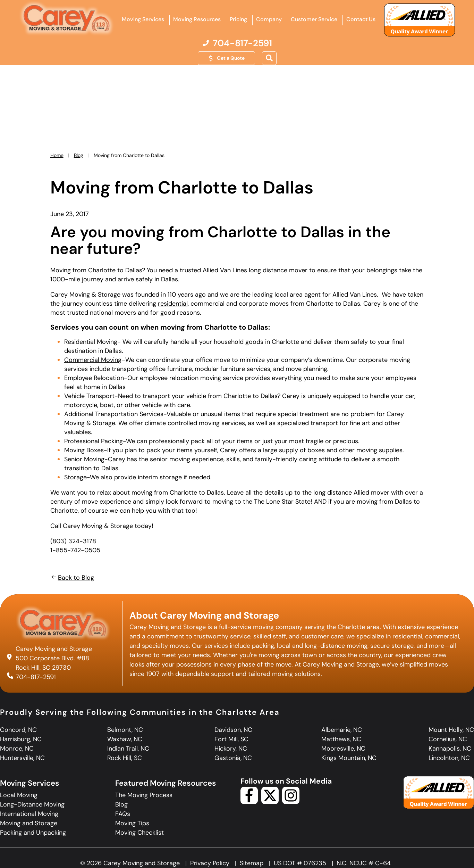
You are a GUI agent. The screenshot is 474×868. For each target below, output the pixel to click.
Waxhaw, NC (125, 739)
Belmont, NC (125, 730)
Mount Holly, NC (451, 730)
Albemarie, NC (342, 730)
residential (173, 304)
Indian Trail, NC (128, 749)
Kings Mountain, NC (349, 758)
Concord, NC (18, 730)
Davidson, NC (233, 730)
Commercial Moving (93, 360)
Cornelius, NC (448, 739)
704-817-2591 (36, 677)
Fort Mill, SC (231, 739)
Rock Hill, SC (125, 758)
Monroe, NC (17, 749)
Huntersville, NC (22, 758)
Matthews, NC (341, 739)
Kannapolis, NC (450, 749)
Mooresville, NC (343, 749)
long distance (333, 493)
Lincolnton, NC (449, 758)
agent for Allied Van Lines (341, 295)
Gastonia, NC (233, 758)
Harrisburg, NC (21, 739)
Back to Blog (72, 578)
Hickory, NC (231, 749)
